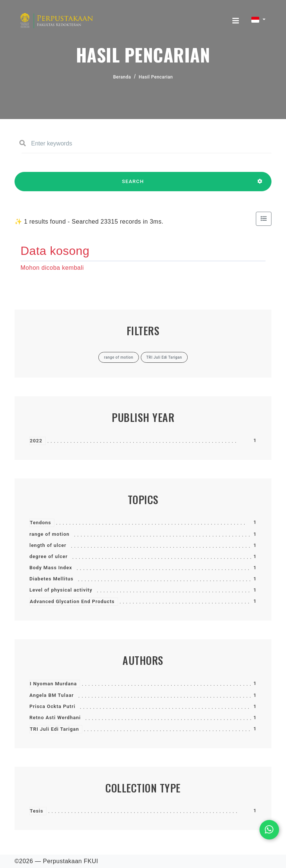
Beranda (122, 77)
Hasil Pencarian (156, 77)
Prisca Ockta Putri (52, 706)
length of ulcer (48, 545)
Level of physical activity (61, 590)
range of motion (50, 534)
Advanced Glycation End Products (72, 601)
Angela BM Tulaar (52, 695)
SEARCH (133, 185)
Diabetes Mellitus (51, 579)
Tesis (36, 811)
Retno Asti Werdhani (55, 718)
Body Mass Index (51, 568)
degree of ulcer (49, 556)
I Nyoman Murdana (53, 684)
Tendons (40, 523)
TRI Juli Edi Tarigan (54, 729)
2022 (36, 441)
